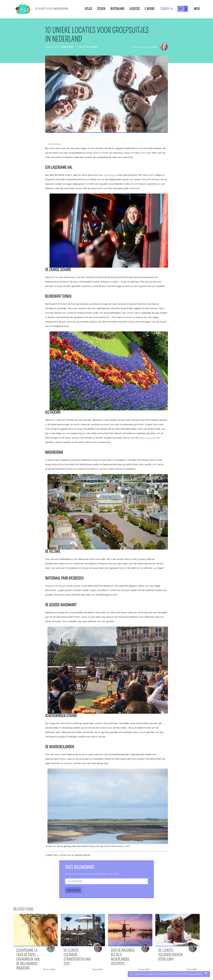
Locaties (135, 9)
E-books (150, 9)
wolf (155, 568)
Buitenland (117, 9)
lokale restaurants (148, 438)
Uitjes (88, 9)
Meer (197, 9)
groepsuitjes (110, 175)
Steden (101, 9)
